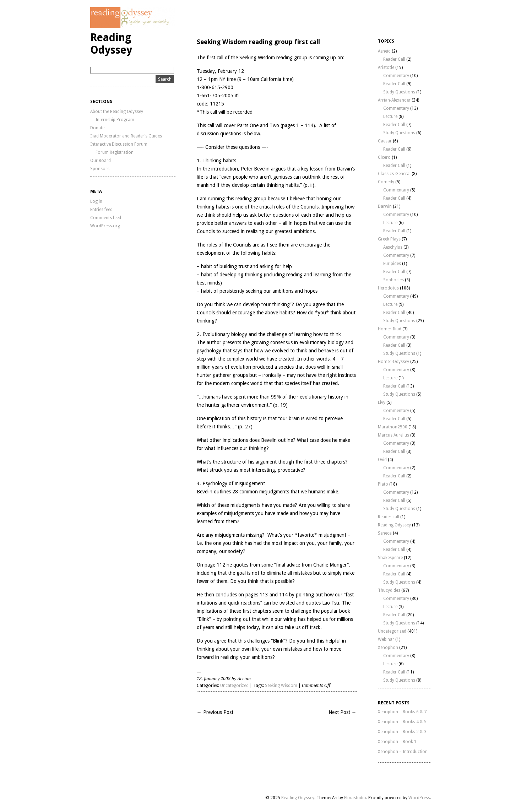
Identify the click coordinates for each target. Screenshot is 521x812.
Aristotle (386, 67)
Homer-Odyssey (394, 362)
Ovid (382, 460)
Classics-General (394, 174)
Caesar (385, 141)
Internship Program (115, 120)
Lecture (390, 117)
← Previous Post (215, 712)
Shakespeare (390, 558)
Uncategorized (234, 686)
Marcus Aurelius (394, 435)
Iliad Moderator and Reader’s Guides (126, 136)
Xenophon (388, 648)
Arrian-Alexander (394, 100)
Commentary (396, 76)
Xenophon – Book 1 (397, 742)
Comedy (386, 182)
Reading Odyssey (111, 44)
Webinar (386, 639)
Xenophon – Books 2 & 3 (402, 732)
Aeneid (384, 51)
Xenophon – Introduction (403, 752)
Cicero (384, 157)
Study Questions (399, 92)
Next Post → (343, 712)
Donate (97, 128)
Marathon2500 (393, 427)
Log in (96, 201)
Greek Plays (389, 239)
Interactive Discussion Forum (119, 144)
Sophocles (394, 280)
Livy (382, 402)
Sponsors (100, 169)
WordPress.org (105, 226)
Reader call (389, 517)
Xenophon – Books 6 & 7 (402, 712)
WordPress (419, 798)
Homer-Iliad (390, 329)
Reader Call (394, 59)
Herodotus (388, 288)
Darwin (385, 206)
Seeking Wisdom (281, 686)
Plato (383, 484)
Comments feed (106, 218)
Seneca (385, 533)
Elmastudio (355, 798)
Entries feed (101, 210)
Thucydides (389, 590)
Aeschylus (393, 247)
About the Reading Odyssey (117, 112)
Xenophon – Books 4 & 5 (402, 722)
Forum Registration (115, 152)
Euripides (392, 264)
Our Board (101, 161)
